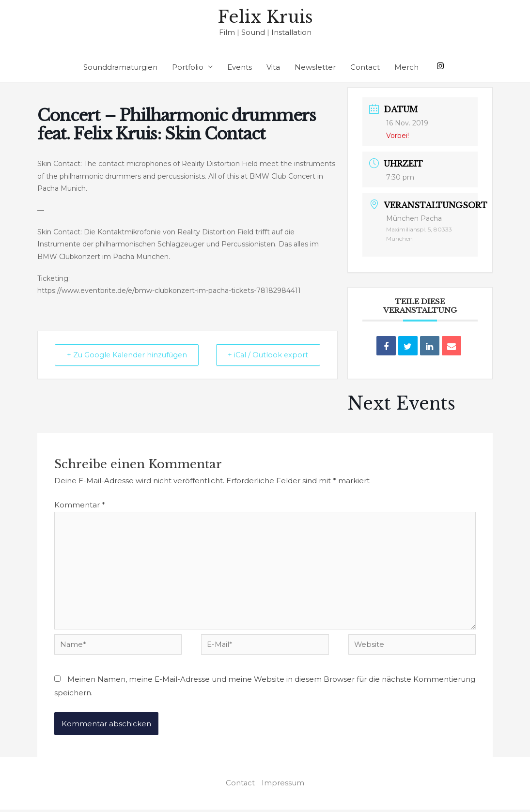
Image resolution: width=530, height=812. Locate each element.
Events (240, 68)
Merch (406, 68)
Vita (273, 68)
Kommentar (80, 505)
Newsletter (315, 68)
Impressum (283, 786)
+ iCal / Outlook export (297, 362)
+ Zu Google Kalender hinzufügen (102, 362)
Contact (365, 68)
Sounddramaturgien (120, 68)
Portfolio (188, 68)
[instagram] (442, 66)
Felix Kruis (265, 17)
